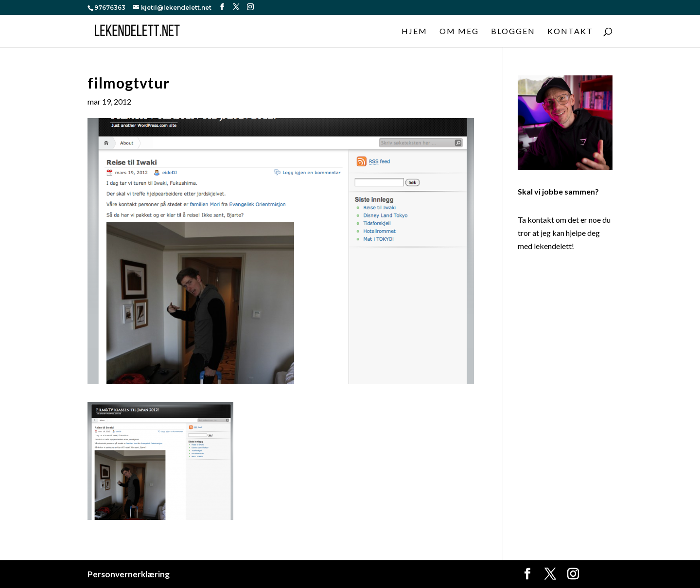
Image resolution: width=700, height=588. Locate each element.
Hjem (414, 32)
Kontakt (570, 32)
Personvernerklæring (129, 574)
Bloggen (513, 32)
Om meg (459, 32)
